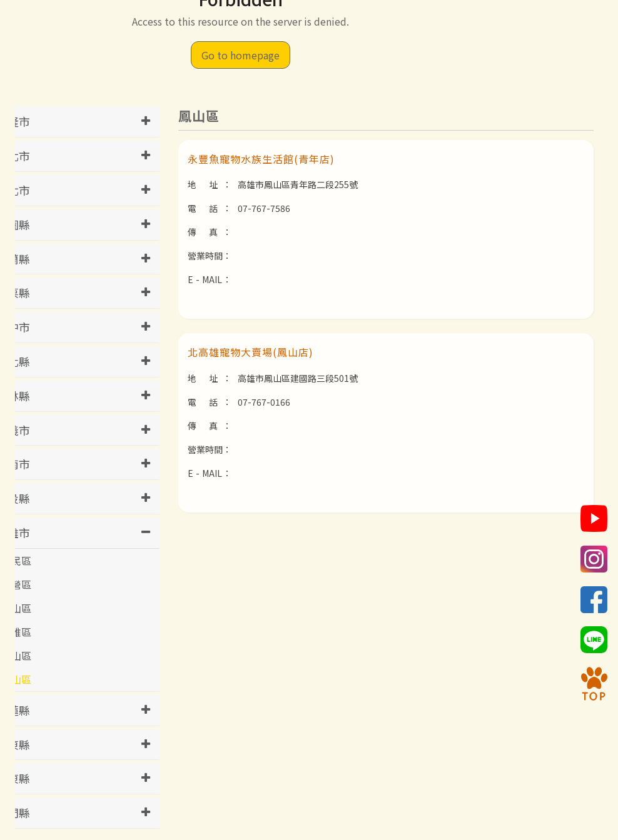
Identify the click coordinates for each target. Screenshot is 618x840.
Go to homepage (241, 55)
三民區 (16, 561)
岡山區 (16, 608)
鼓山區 (16, 656)
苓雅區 (16, 632)
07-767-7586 (264, 208)
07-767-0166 (264, 402)
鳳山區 (16, 679)
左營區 (16, 584)
